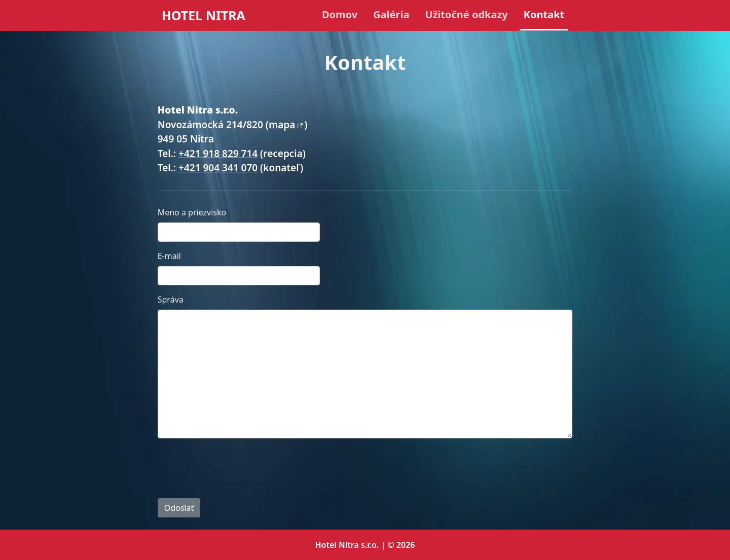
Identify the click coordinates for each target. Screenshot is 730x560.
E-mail (169, 256)
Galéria (391, 14)
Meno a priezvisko (192, 212)
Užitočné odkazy (466, 14)
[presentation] (235, 466)
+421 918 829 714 (218, 154)
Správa (171, 300)
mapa (282, 125)
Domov (340, 14)
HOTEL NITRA (204, 15)
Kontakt (544, 14)
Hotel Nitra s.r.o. (347, 545)
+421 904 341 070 (218, 168)
